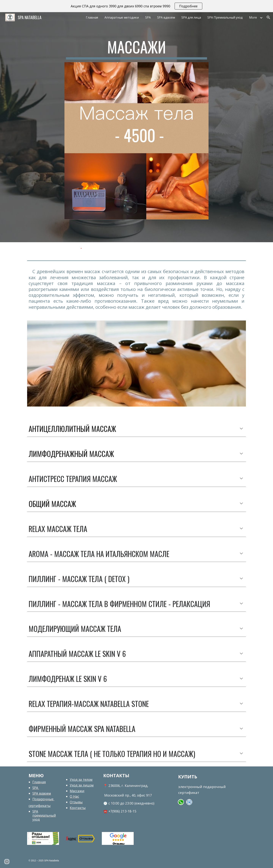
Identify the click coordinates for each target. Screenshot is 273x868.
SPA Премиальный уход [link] (225, 17)
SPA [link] (148, 17)
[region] (136, 6)
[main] (136, 49)
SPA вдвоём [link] (166, 17)
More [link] (253, 17)
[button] (268, 17)
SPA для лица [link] (191, 17)
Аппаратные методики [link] (122, 17)
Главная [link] (92, 17)
